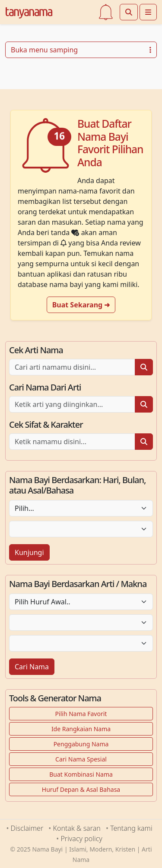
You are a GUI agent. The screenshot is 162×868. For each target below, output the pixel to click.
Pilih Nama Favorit (81, 714)
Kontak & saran (77, 828)
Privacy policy (81, 839)
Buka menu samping (81, 50)
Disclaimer (27, 828)
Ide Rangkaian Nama (81, 729)
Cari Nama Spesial (81, 759)
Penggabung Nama (81, 744)
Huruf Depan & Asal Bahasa (81, 789)
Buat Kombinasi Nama (81, 774)
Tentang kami (131, 828)
